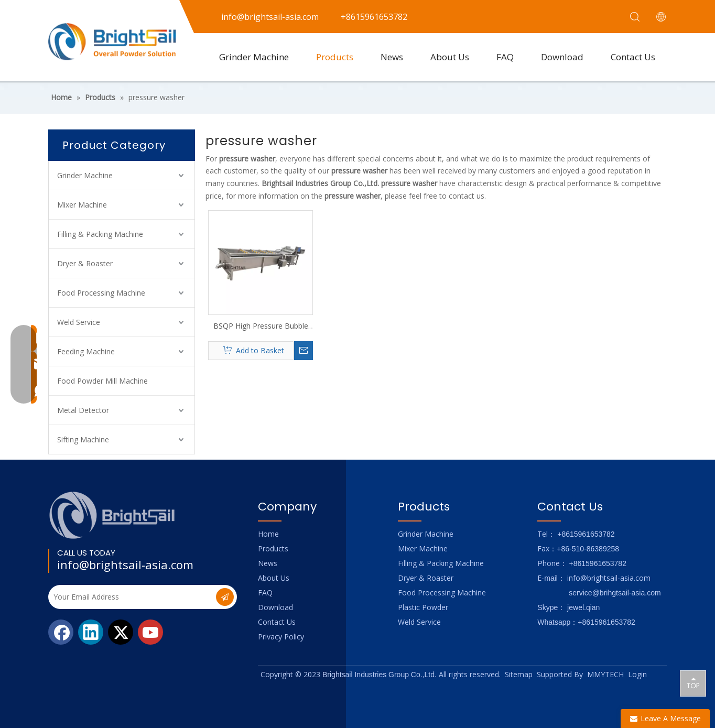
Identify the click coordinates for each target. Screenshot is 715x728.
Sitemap (519, 674)
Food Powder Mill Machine (102, 381)
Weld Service (79, 322)
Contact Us (633, 57)
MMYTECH (605, 674)
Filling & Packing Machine (100, 234)
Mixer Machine (82, 205)
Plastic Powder (423, 607)
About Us (450, 57)
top (693, 683)
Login (637, 674)
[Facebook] (61, 632)
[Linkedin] (91, 632)
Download (562, 57)
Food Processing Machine (101, 293)
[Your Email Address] (131, 597)
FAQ (505, 57)
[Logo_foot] (112, 515)
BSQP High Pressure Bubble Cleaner (261, 326)
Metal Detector (83, 410)
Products (335, 57)
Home (268, 534)
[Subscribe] (225, 597)
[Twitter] (121, 632)
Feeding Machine (86, 351)
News (392, 57)
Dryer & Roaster (85, 263)
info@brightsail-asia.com (125, 564)
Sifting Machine (83, 439)
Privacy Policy (281, 637)
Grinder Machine (254, 57)
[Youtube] (150, 632)
